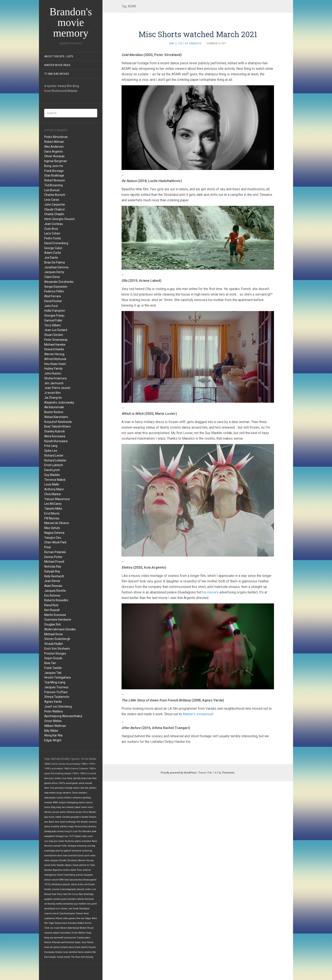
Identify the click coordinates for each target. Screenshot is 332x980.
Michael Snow (54, 634)
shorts (62, 764)
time (54, 894)
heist (86, 913)
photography (50, 831)
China (75, 793)
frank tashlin (81, 947)
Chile (47, 928)
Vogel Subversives (58, 923)
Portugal (60, 836)
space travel (81, 807)
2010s (85, 759)
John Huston (53, 373)
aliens (76, 788)
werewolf (58, 938)
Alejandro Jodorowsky (59, 402)
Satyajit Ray (52, 571)
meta (47, 860)
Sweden (61, 865)
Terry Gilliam (53, 325)
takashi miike (84, 889)
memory (93, 822)
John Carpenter (55, 205)
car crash (55, 928)
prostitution (50, 909)
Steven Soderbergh (57, 639)
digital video (81, 836)
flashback (84, 909)
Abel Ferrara (53, 296)
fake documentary (73, 880)
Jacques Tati (53, 673)
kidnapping (72, 803)
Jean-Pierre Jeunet (57, 388)
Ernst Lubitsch (54, 465)
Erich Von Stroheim (57, 649)
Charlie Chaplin (54, 214)
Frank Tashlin (53, 668)
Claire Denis (52, 277)
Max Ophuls (52, 528)
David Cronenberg (56, 243)
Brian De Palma (55, 262)
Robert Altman (54, 142)
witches (64, 826)
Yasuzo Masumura (57, 499)
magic (71, 826)
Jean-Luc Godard (56, 330)
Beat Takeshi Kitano (57, 426)
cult (89, 846)
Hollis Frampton (55, 311)
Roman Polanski (55, 552)
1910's (48, 884)
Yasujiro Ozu (53, 538)
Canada (66, 817)
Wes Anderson (54, 147)
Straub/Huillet (54, 644)
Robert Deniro (84, 923)
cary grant (92, 904)
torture (48, 880)
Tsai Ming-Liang (55, 682)
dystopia (72, 846)
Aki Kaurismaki (54, 407)
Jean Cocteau (54, 224)
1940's (75, 773)
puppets (48, 899)
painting (87, 798)
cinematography (68, 889)
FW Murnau (52, 518)
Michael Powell (54, 562)
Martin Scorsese (55, 615)
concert (55, 880)
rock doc (84, 788)
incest (55, 913)
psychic (66, 884)
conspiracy (68, 904)
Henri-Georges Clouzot (59, 219)
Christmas (72, 860)
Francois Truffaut (56, 692)
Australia (69, 841)
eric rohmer (62, 909)
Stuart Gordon (54, 335)
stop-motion (50, 793)
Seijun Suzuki (53, 658)
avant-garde (72, 783)
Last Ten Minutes (82, 831)
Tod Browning (53, 185)
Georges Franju (54, 315)
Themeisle (228, 773)
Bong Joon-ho (54, 166)
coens (71, 947)
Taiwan (79, 913)
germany (59, 788)
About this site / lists (59, 56)
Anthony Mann (54, 489)
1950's (92, 769)
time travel (60, 822)
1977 (72, 836)
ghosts (48, 783)
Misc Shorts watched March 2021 (198, 34)
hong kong (56, 807)
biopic (78, 942)
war (46, 822)
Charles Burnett (55, 195)
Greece (59, 952)
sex (64, 807)
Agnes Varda (53, 702)
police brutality (52, 826)
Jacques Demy (54, 272)
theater (84, 822)
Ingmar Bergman (56, 161)
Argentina (57, 870)
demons (92, 826)
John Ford (51, 306)
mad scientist (70, 856)
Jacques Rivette (55, 591)
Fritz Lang (51, 446)
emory (85, 826)
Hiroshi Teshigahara (57, 677)
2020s (93, 759)
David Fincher (53, 301)
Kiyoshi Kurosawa (56, 441)
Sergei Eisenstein (56, 287)
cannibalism (50, 856)
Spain (51, 822)
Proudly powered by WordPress (179, 773)
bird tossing (87, 957)
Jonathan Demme (56, 267)
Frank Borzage (54, 171)
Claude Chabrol (54, 209)
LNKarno (71, 812)
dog (93, 846)
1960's (67, 769)
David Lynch (52, 470)
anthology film (73, 822)
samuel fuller (60, 846)
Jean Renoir (52, 581)
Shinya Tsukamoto (57, 697)
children (68, 798)
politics (93, 788)
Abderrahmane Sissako (60, 629)
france (75, 769)
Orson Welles (53, 721)
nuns (66, 952)
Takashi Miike (53, 509)
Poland (59, 918)
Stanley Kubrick (55, 431)
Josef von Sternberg (58, 707)
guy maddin (80, 904)
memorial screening (82, 851)
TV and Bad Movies (57, 74)
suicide (89, 783)
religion (62, 803)
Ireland (64, 947)
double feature (89, 817)
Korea (78, 826)
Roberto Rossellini (56, 600)
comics (89, 803)
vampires (77, 798)
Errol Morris (52, 513)
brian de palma (52, 947)
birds (84, 778)
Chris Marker (53, 494)
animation (57, 769)
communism (70, 938)
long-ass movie (57, 841)
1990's (48, 769)
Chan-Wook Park (55, 542)
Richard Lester (54, 456)
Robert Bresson (55, 180)
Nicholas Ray (53, 566)
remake (48, 803)
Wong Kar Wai (53, 735)
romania (48, 933)
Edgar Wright (53, 740)
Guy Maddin (52, 475)
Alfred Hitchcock (55, 359)
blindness (57, 884)
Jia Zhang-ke (53, 398)
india (93, 856)
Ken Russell (52, 610)
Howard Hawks (54, 349)
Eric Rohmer (52, 596)
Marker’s (198, 714)
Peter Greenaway (56, 340)
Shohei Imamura (55, 378)
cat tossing (50, 904)
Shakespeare (90, 880)
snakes (88, 952)
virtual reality (63, 957)
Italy (94, 778)
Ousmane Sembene (58, 620)
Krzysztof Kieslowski (58, 422)
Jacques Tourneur (56, 687)
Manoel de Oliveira (57, 523)
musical (92, 773)
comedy (70, 807)
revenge (68, 788)
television (49, 778)
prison (79, 812)
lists (89, 778)
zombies (83, 793)
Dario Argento (54, 151)
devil (60, 856)
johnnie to (84, 865)
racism (56, 812)
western (67, 793)
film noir (81, 918)
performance (68, 942)
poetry (78, 841)
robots (58, 817)
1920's (62, 783)
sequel (68, 773)
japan (47, 773)
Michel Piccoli (87, 928)
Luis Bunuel (52, 190)
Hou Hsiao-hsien (55, 364)
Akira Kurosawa (55, 436)
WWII (55, 803)
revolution (86, 841)
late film (67, 894)
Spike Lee (51, 451)
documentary (73, 764)
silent (81, 783)
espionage (50, 851)
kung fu (68, 831)
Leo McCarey (53, 504)
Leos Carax (52, 200)
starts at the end (79, 884)
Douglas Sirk (53, 624)
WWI (62, 880)
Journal (56, 889)
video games (69, 918)
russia (60, 798)
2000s (47, 764)
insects (48, 913)
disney (61, 831)
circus (75, 894)
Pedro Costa (53, 238)
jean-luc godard (63, 851)
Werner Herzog (54, 354)
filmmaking (57, 773)
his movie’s (210, 592)
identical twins (76, 952)
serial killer (50, 865)
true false (67, 778)
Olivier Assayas (54, 156)
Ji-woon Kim (53, 393)
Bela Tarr (50, 663)
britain (58, 778)
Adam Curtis (53, 253)
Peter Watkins (54, 711)
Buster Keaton (54, 412)
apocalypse (50, 798)
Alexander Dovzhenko (59, 282)
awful (63, 812)
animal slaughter (84, 875)
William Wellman (55, 726)
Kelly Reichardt (54, 576)
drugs (59, 793)
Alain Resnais (53, 586)
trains (47, 807)
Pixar (48, 547)
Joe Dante (51, 258)
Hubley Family (53, 369)
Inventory (72, 923)
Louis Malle (52, 484)
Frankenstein (83, 938)
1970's (92, 764)
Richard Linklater (55, 460)
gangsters (76, 817)
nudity (59, 904)
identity (77, 778)
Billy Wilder (51, 731)
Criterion (83, 769)
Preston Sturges (55, 653)
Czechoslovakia (67, 913)
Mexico (48, 812)
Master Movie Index (57, 65)
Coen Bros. (51, 229)
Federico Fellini (54, 291)
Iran (66, 836)
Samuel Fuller (53, 320)
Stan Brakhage (54, 175)
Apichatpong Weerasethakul (63, 716)
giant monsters (69, 899)
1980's (84, 764)
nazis (90, 807)
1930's (83, 773)
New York (49, 788)
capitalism (50, 918)
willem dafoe (70, 870)
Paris (60, 894)
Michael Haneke (55, 345)
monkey (57, 899)
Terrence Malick (55, 480)
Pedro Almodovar (56, 137)
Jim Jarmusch (54, 383)
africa (55, 783)
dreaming (82, 846)
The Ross (76, 957)
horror (55, 764)
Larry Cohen (52, 233)
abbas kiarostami (62, 933)
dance (82, 803)
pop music (49, 817)
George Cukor (53, 248)
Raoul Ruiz (51, 605)
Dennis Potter (53, 557)
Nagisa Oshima (54, 533)
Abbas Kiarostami (56, 417)
